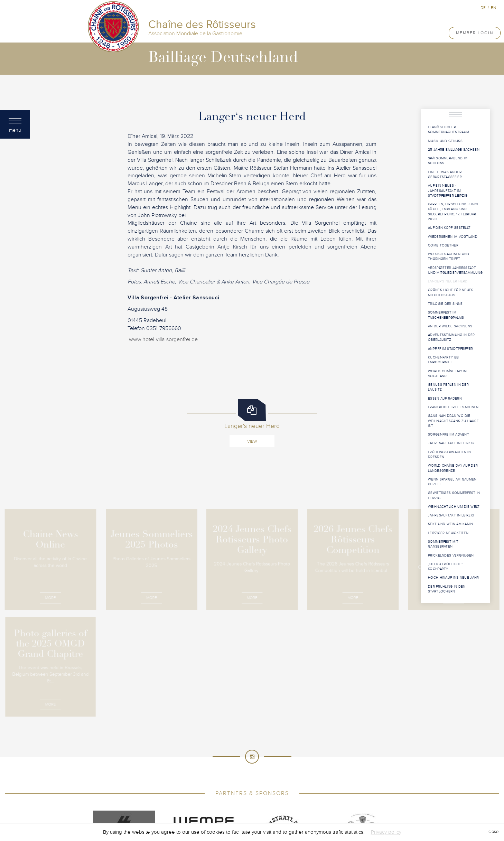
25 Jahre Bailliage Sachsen (454, 150)
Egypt (316, 741)
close (493, 832)
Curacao (191, 741)
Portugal (174, 775)
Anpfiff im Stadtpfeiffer (450, 349)
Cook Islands (270, 734)
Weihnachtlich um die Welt (454, 507)
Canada (190, 734)
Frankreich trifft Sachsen (453, 407)
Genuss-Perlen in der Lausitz (448, 387)
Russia (322, 775)
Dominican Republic (281, 741)
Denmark (241, 741)
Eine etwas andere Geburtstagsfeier (446, 175)
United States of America (252, 796)
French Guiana (209, 748)
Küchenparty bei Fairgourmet (444, 360)
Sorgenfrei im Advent (449, 434)
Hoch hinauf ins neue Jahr (454, 578)
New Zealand (280, 768)
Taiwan (207, 789)
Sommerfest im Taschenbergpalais (446, 315)
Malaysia (302, 761)
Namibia (213, 768)
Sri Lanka (271, 782)
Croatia (165, 741)
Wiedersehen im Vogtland (453, 237)
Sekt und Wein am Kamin (451, 524)
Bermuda (278, 727)
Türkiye (307, 789)
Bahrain (228, 727)
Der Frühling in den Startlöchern (447, 589)
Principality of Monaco (281, 775)
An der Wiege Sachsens (450, 326)
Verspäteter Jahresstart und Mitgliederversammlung (455, 270)
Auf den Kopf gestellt (449, 228)
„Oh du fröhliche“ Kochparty (445, 567)
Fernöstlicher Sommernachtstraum (449, 130)
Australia (176, 727)
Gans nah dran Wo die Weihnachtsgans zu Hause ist (453, 421)
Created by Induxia (342, 678)
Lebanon (349, 755)
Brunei (302, 727)
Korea (304, 755)
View (252, 441)
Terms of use (301, 678)
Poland (148, 775)
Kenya (283, 755)
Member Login (475, 33)
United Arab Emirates (192, 796)
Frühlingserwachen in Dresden (449, 455)
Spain (248, 782)
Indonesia (202, 755)
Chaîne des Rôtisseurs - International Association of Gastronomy (214, 678)
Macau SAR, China (265, 761)
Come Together (443, 245)
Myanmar (187, 768)
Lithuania (192, 761)
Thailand (259, 789)
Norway (310, 768)
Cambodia (328, 727)
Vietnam (327, 796)
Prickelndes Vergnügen (451, 555)
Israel (227, 755)
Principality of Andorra (220, 775)
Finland (154, 748)
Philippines (338, 768)
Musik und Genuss (445, 141)
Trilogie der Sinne (445, 304)
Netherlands (243, 768)
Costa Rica (305, 734)
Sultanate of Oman (311, 782)
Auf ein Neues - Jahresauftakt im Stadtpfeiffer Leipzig (448, 191)
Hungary (156, 755)
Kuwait (325, 755)
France (178, 748)
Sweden (348, 782)
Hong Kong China (339, 748)
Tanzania (232, 789)
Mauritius (350, 761)
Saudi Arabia (351, 775)
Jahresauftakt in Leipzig (451, 443)
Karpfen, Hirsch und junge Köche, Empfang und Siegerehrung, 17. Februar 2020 (454, 212)
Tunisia (284, 789)
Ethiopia (339, 741)
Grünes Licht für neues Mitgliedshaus (451, 292)
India (178, 755)
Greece (304, 748)
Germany (243, 748)
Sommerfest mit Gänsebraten (443, 544)
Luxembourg (225, 761)
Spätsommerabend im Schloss (448, 161)
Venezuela (299, 796)
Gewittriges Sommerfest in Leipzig (454, 495)
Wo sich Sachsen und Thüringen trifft (449, 256)
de (483, 8)
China (212, 734)
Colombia (236, 734)
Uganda (331, 789)
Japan (264, 755)
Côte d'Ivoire (339, 734)
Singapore (159, 782)
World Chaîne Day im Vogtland (447, 374)
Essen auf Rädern (445, 399)
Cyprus (216, 741)
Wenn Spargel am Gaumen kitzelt (452, 482)
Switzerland (179, 789)
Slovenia (188, 782)
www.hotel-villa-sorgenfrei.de (163, 339)
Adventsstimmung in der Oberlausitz (451, 337)
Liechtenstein (159, 761)
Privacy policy (386, 832)
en (493, 8)
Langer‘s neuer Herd (448, 281)
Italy (245, 755)
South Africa (220, 782)
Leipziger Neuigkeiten (448, 533)
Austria (203, 727)
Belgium (253, 727)
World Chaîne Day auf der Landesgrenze (453, 468)
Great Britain (275, 748)
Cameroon (163, 734)
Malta (325, 761)
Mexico (162, 768)
